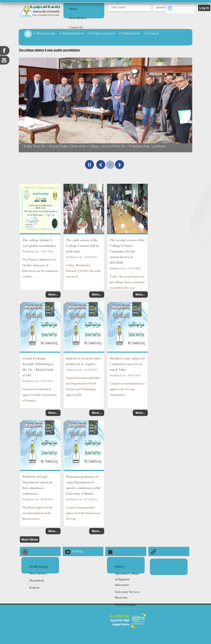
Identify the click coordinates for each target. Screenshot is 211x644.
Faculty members (103, 33)
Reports (34, 588)
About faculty (46, 33)
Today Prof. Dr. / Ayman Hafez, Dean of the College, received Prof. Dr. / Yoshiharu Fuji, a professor (95, 146)
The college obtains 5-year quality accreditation (49, 50)
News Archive (78, 18)
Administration (73, 33)
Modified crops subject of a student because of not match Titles (127, 364)
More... (53, 294)
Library (120, 567)
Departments (131, 33)
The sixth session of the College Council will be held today (83, 246)
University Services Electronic (127, 595)
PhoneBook (37, 581)
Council (153, 33)
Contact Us (76, 27)
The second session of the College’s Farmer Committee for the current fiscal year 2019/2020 (127, 251)
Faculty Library (39, 567)
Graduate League (126, 605)
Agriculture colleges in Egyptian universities (127, 579)
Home (73, 9)
